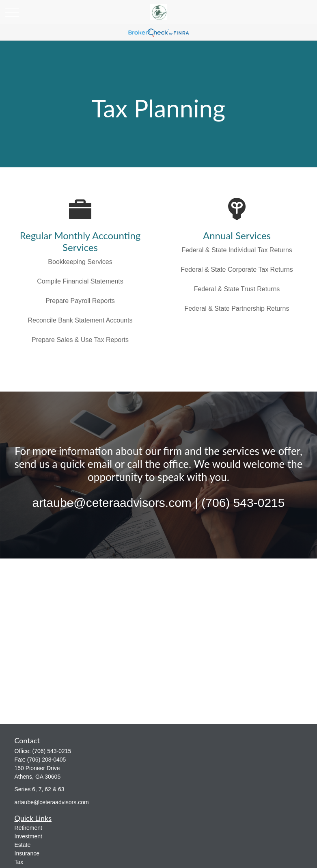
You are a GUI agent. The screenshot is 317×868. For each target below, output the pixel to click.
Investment (28, 836)
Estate (23, 845)
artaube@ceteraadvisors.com (52, 802)
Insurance (27, 853)
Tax (19, 862)
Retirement (28, 828)
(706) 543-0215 (52, 751)
